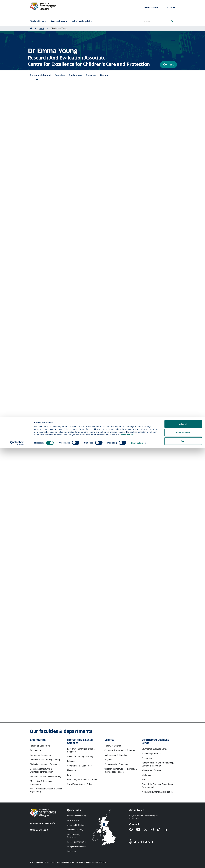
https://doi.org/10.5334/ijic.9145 (49, 270)
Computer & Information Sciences (120, 750)
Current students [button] (153, 8)
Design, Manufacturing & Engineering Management (42, 770)
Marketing (146, 775)
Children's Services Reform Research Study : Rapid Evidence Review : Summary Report (77, 331)
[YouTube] (140, 830)
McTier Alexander (58, 259)
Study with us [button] (39, 21)
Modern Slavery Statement (74, 836)
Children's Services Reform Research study (56, 555)
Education (72, 761)
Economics (147, 758)
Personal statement (40, 75)
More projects (46, 657)
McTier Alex (55, 282)
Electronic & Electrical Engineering (45, 776)
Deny (183, 861)
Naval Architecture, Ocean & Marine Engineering (46, 790)
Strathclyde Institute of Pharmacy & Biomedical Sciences (121, 770)
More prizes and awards (48, 214)
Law (69, 775)
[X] (147, 830)
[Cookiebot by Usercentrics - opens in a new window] (17, 863)
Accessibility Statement (77, 825)
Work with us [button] (60, 21)
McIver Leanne (78, 285)
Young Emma (108, 259)
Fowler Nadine (47, 285)
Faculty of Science (113, 746)
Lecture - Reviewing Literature (49, 422)
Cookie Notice (73, 820)
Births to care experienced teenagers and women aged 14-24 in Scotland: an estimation (77, 585)
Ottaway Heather (48, 262)
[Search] (172, 21)
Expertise (60, 75)
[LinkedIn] (167, 830)
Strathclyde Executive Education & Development (157, 786)
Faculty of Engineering (40, 746)
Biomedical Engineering (41, 755)
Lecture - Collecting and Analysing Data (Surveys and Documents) (67, 411)
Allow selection (183, 853)
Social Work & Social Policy (80, 784)
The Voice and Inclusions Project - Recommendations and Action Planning (70, 518)
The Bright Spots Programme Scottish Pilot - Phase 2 (60, 504)
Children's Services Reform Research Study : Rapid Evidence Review (68, 347)
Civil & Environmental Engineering (45, 764)
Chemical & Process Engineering (45, 760)
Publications (75, 75)
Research (91, 75)
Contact (168, 65)
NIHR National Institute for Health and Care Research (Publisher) (66, 434)
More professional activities (55, 488)
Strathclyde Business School (155, 749)
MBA (144, 780)
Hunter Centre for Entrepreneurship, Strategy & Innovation (158, 764)
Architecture (35, 750)
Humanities (72, 770)
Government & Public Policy (80, 766)
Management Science (152, 770)
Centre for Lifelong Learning (80, 756)
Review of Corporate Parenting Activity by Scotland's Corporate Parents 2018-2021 (75, 606)
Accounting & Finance (151, 753)
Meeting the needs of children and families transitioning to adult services (70, 460)
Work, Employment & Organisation (157, 792)
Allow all (183, 844)
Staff (42, 28)
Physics (108, 760)
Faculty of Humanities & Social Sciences (81, 750)
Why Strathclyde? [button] (83, 21)
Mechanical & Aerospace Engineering (41, 783)
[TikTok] (160, 830)
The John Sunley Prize (41, 197)
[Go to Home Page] (31, 28)
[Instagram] (154, 830)
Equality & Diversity (75, 830)
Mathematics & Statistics (116, 755)
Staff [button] (171, 8)
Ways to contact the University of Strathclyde (144, 817)
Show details (137, 863)
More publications (49, 368)
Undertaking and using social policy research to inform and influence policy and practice (78, 472)
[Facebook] (133, 830)
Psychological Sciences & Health (82, 780)
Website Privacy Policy (77, 816)
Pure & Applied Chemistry (116, 764)
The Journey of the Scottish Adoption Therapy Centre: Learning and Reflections (74, 630)
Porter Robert (99, 282)
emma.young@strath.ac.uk (52, 705)
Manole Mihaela (69, 282)
